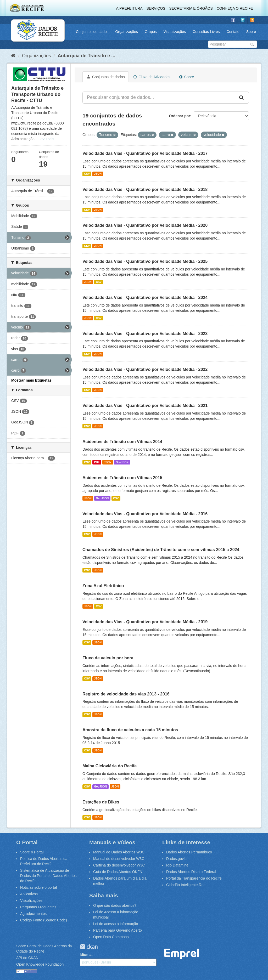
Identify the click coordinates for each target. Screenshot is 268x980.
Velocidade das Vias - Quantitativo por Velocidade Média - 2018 (145, 189)
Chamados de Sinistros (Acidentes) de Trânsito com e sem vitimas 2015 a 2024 (161, 550)
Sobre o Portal (32, 852)
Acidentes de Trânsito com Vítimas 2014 (122, 442)
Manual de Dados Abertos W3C (119, 852)
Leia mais (46, 139)
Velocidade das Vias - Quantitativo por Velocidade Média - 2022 (145, 369)
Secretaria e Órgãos (191, 8)
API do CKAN (27, 958)
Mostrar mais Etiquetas (31, 380)
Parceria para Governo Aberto (118, 930)
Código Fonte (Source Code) (44, 920)
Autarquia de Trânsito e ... (86, 56)
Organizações (126, 32)
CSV (87, 174)
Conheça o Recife (235, 8)
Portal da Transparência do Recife (194, 878)
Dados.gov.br (177, 859)
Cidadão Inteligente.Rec (186, 885)
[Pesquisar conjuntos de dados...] (159, 98)
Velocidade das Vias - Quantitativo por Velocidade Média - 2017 (145, 153)
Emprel (182, 954)
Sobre (251, 32)
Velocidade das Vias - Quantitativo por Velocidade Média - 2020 (145, 225)
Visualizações (175, 32)
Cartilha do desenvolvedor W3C (119, 865)
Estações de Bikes (101, 802)
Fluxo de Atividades (152, 77)
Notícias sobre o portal (38, 887)
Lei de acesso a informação (116, 924)
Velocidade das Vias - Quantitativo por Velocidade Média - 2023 (145, 334)
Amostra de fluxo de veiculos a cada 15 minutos (130, 730)
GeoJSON (122, 462)
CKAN (89, 947)
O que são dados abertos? (115, 905)
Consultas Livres (206, 32)
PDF (97, 462)
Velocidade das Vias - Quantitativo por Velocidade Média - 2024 (145, 298)
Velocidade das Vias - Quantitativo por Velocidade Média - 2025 (145, 261)
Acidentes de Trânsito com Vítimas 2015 (122, 478)
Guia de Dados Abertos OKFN (118, 872)
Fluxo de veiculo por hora (108, 658)
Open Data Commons (111, 937)
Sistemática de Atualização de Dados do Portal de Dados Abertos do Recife (48, 876)
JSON (98, 174)
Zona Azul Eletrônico (103, 586)
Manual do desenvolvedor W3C (119, 859)
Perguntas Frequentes (38, 907)
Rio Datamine (177, 865)
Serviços (156, 8)
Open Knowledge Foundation (40, 964)
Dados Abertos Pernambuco (189, 852)
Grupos (151, 32)
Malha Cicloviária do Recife (110, 766)
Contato (233, 32)
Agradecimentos (33, 914)
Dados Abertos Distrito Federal (191, 872)
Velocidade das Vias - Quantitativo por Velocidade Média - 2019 (145, 622)
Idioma (86, 955)
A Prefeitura (129, 8)
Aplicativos (29, 894)
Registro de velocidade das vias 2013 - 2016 (126, 694)
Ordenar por (180, 116)
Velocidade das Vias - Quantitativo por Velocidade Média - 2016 (145, 514)
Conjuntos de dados (92, 32)
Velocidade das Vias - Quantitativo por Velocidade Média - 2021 (145, 406)
